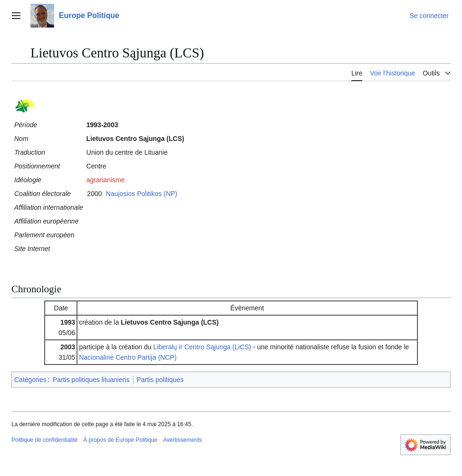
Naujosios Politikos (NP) (141, 194)
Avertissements (183, 440)
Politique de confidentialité (44, 440)
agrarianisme (106, 180)
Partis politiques (160, 380)
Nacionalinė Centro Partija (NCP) (127, 357)
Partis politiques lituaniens (91, 380)
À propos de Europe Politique (120, 440)
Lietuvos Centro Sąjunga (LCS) (170, 322)
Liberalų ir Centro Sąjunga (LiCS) (202, 347)
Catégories (30, 380)
